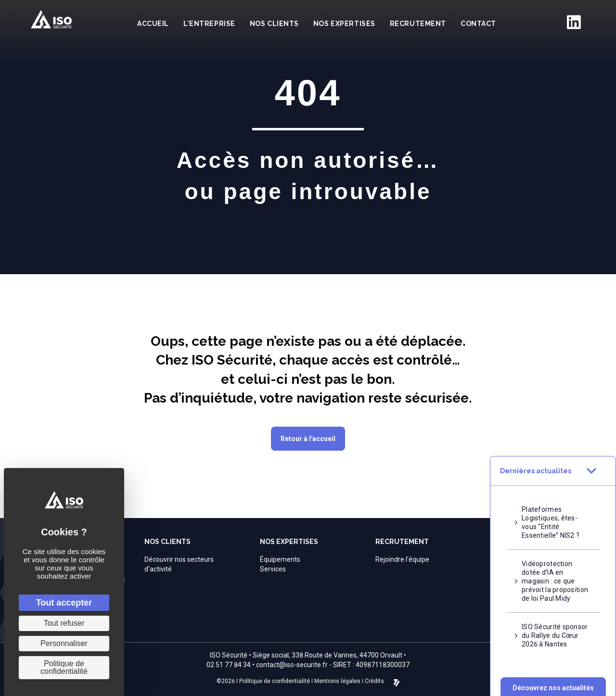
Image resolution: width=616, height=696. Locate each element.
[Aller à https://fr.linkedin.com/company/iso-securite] (574, 22)
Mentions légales (337, 681)
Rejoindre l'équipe (402, 559)
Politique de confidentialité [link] (64, 667)
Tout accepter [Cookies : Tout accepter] (64, 603)
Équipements (280, 559)
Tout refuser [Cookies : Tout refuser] (64, 623)
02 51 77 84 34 (229, 665)
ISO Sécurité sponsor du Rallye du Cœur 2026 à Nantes (555, 623)
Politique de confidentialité (275, 681)
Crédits (374, 681)
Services (273, 569)
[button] (553, 675)
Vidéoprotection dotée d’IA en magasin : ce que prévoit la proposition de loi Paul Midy (555, 569)
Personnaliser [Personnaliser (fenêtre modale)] (64, 643)
